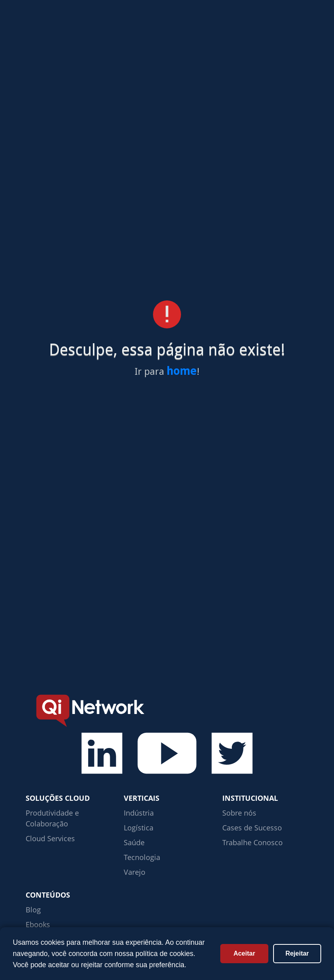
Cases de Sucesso (252, 828)
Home (24, 25)
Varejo (135, 872)
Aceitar (244, 953)
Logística (139, 828)
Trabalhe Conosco (253, 842)
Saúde (134, 842)
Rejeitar (297, 953)
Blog (33, 910)
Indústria (139, 813)
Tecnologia (142, 857)
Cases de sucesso (121, 25)
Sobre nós (239, 813)
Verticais (178, 25)
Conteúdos (229, 25)
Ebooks (38, 924)
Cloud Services (50, 838)
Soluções (64, 25)
